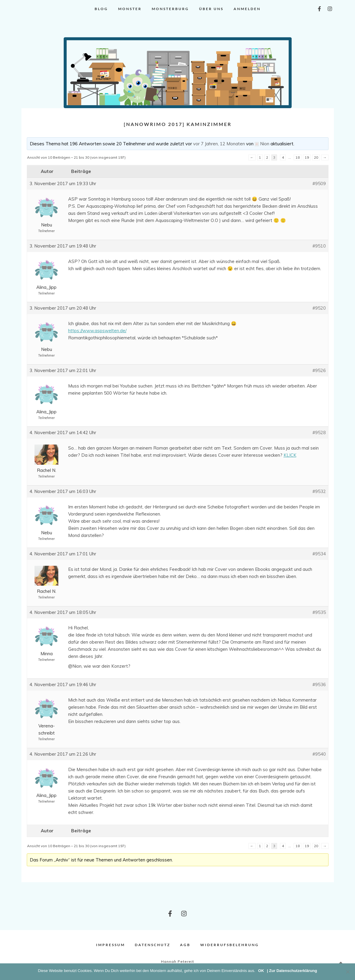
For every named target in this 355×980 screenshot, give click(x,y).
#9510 (319, 246)
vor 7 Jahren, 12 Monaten (219, 144)
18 (298, 157)
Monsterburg (170, 9)
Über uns (211, 9)
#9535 (319, 612)
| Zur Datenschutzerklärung (292, 971)
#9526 (319, 370)
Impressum (111, 945)
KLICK (290, 455)
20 (316, 157)
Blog (101, 9)
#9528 (319, 433)
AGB (185, 945)
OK (261, 971)
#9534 (319, 554)
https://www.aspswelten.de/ (97, 331)
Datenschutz (153, 945)
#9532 (319, 491)
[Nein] (348, 972)
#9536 (319, 684)
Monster (130, 9)
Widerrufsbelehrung (230, 945)
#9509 (319, 183)
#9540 (319, 754)
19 (307, 157)
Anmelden (247, 9)
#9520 (319, 308)
